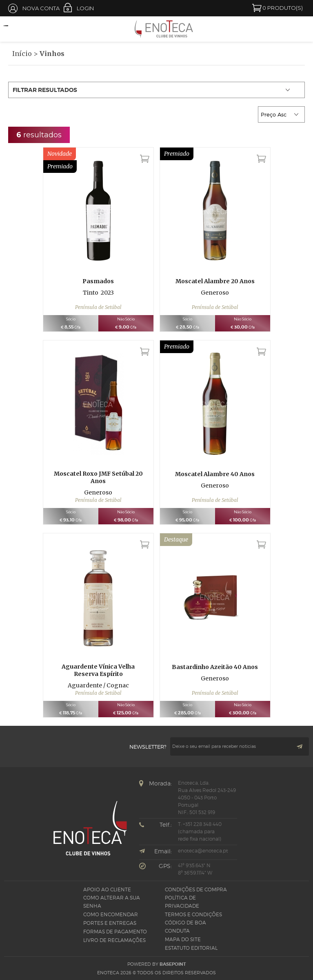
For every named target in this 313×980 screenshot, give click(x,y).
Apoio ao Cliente (107, 889)
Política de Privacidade (182, 902)
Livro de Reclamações (114, 940)
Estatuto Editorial (191, 948)
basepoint (173, 964)
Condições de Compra (196, 889)
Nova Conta (41, 8)
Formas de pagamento (115, 932)
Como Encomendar (111, 914)
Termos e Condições (193, 914)
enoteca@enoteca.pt (203, 851)
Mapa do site (183, 939)
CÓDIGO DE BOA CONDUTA (185, 927)
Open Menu (10, 29)
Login (85, 8)
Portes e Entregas (110, 923)
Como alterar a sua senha (112, 902)
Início (22, 54)
